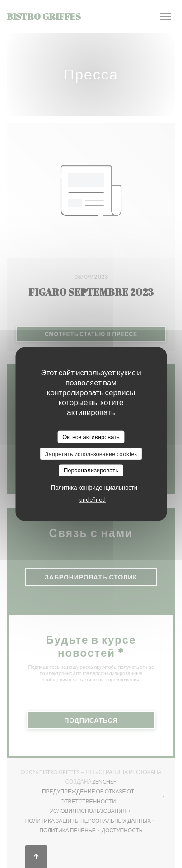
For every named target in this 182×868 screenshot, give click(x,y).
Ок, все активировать (91, 437)
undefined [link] (93, 499)
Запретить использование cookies (91, 453)
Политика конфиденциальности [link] (94, 487)
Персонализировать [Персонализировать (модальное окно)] (91, 470)
